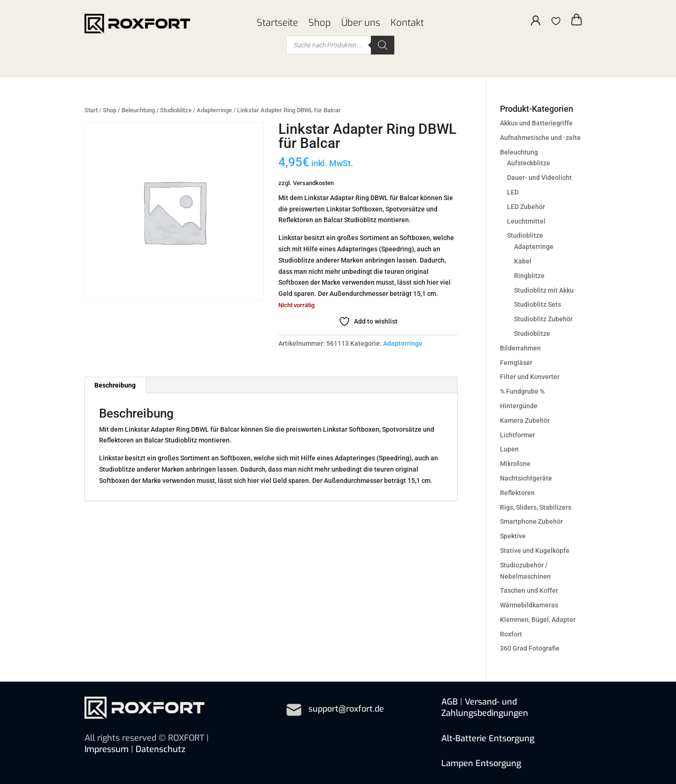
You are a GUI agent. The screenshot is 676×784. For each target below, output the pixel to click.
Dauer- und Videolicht (539, 178)
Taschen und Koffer (529, 590)
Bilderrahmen (520, 348)
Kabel (523, 261)
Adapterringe (214, 110)
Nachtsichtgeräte (526, 478)
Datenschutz (161, 749)
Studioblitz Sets (538, 304)
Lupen (509, 449)
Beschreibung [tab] (115, 385)
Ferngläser (516, 363)
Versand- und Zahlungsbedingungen (485, 707)
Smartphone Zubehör (531, 521)
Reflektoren (517, 493)
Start (91, 110)
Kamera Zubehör (525, 420)
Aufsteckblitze (529, 163)
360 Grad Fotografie (530, 648)
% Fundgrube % (522, 391)
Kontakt (407, 23)
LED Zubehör (526, 207)
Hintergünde (519, 406)
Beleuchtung (138, 110)
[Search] (383, 45)
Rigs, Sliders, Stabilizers (536, 507)
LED (513, 192)
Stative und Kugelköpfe (535, 551)
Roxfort (511, 634)
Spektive (513, 536)
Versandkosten (313, 183)
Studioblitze (176, 110)
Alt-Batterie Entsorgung (488, 738)
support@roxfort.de (346, 709)
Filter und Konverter (530, 377)
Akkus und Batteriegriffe (536, 123)
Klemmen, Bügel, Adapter (538, 620)
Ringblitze (529, 276)
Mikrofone (515, 464)
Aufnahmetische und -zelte (540, 138)
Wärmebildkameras (529, 605)
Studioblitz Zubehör (543, 319)
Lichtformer (518, 435)
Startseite (277, 23)
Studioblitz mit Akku (544, 290)
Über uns (361, 23)
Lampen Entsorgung (481, 763)
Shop (320, 23)
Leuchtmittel (526, 221)
